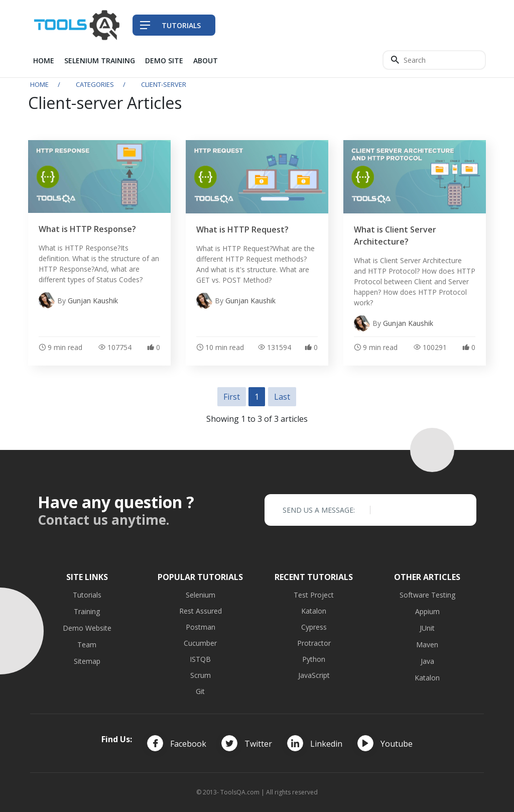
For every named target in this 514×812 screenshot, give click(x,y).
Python (314, 659)
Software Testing (427, 595)
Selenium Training (100, 61)
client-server (164, 84)
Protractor (314, 643)
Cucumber (200, 643)
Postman (201, 627)
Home (44, 61)
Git (200, 691)
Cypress (314, 627)
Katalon (314, 611)
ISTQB (200, 659)
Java (427, 661)
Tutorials (87, 595)
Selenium (201, 595)
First (232, 397)
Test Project (314, 595)
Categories (95, 84)
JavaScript (314, 675)
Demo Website (87, 628)
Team (87, 645)
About (206, 61)
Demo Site (164, 61)
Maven (427, 645)
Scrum (201, 675)
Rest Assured (201, 611)
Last (282, 397)
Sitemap (87, 661)
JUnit (427, 628)
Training (87, 611)
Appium (427, 611)
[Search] (434, 60)
